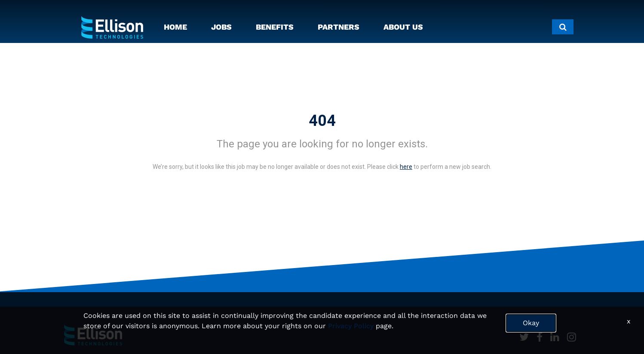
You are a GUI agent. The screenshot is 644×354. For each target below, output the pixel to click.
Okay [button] (531, 323)
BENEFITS (275, 27)
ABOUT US (403, 27)
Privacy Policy (351, 326)
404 (322, 121)
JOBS (221, 27)
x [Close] (629, 321)
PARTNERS (339, 27)
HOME (175, 27)
